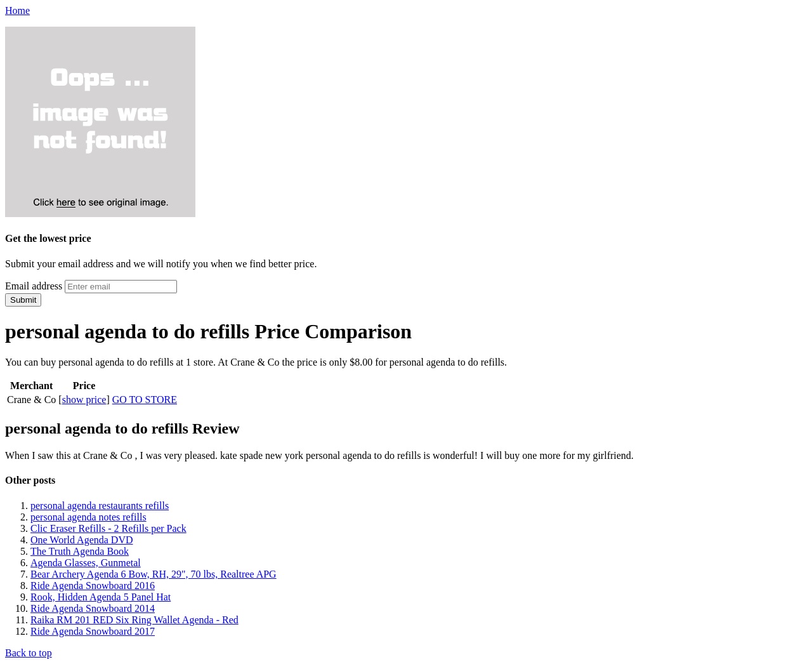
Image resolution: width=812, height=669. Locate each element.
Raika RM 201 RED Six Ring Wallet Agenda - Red (134, 620)
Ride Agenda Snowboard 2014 (93, 608)
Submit (23, 300)
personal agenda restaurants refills (100, 506)
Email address (34, 286)
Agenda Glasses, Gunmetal (86, 563)
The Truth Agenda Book (80, 551)
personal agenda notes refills (88, 517)
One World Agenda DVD (82, 540)
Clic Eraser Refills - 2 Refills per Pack (108, 528)
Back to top (29, 653)
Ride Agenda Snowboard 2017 (93, 631)
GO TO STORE (145, 400)
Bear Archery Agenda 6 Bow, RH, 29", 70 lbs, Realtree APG (154, 574)
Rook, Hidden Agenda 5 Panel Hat (101, 597)
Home (17, 10)
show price (84, 400)
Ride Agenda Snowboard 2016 (93, 586)
